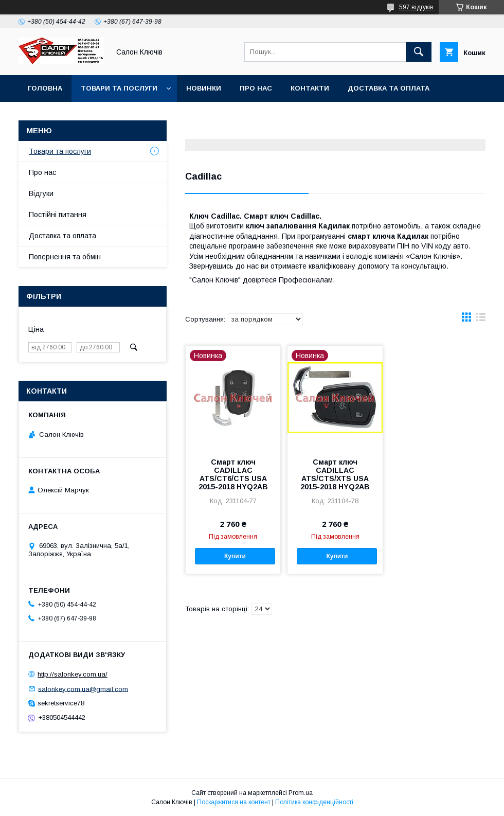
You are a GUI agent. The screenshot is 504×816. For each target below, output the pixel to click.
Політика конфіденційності (314, 802)
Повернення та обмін (71, 115)
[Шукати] (419, 52)
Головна (45, 88)
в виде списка (481, 320)
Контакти (310, 88)
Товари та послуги (119, 88)
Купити (235, 556)
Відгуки (41, 193)
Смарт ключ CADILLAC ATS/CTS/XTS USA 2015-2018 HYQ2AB (335, 474)
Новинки (204, 88)
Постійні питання (58, 215)
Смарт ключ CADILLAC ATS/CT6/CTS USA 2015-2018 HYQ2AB (233, 474)
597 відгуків (416, 7)
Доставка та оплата (389, 88)
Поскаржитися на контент (234, 802)
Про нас (256, 88)
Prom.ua (301, 793)
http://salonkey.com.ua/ (73, 674)
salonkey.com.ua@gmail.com (83, 689)
